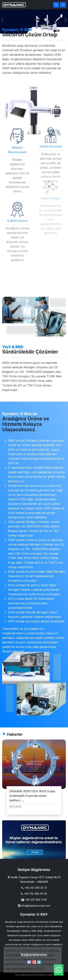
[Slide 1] (31, 29)
